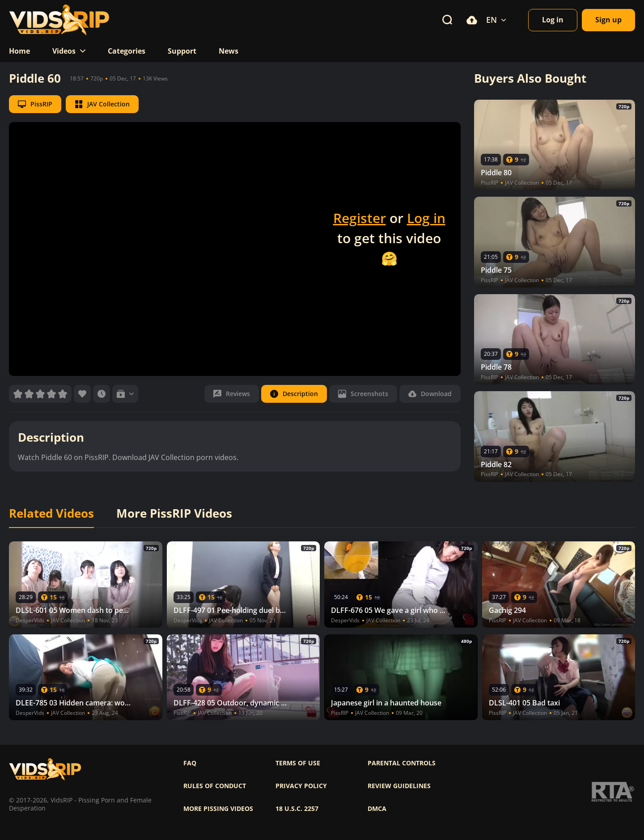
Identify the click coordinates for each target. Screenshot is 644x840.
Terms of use (298, 763)
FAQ (190, 763)
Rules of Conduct (215, 786)
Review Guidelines (399, 786)
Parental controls (402, 763)
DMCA (377, 809)
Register (360, 218)
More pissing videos (218, 809)
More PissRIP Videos (174, 514)
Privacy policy (301, 786)
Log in (426, 218)
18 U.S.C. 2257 (297, 809)
